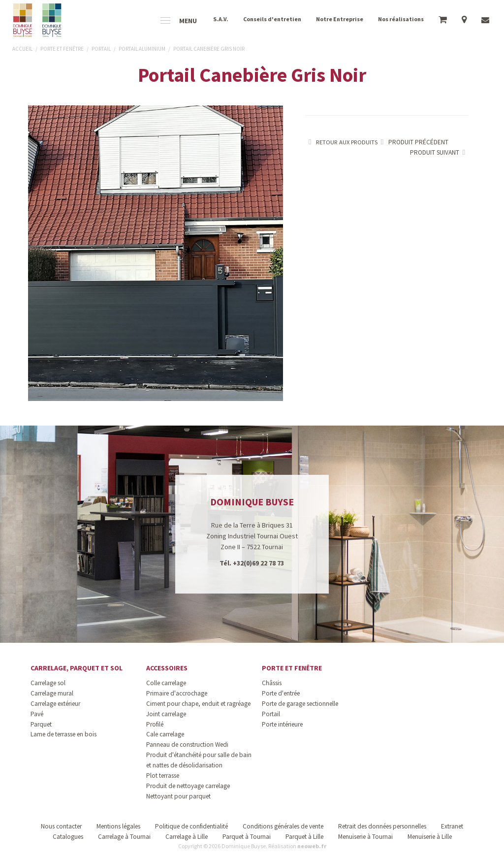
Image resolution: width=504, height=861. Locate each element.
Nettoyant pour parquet (178, 796)
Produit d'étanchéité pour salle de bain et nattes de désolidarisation (199, 760)
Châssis (272, 683)
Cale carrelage (165, 734)
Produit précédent (413, 142)
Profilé (155, 724)
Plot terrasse (163, 776)
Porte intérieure (282, 724)
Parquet (41, 724)
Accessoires (167, 668)
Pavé (37, 714)
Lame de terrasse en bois (63, 734)
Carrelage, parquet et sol (77, 668)
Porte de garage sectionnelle (300, 704)
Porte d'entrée (281, 693)
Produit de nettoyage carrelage (188, 786)
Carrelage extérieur (55, 704)
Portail (271, 714)
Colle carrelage (166, 683)
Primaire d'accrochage (177, 693)
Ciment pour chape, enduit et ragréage (198, 704)
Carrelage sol (48, 683)
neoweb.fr (312, 846)
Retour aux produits (341, 142)
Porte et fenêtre (292, 668)
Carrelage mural (52, 693)
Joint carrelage (166, 714)
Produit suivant (439, 152)
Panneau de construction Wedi (187, 745)
